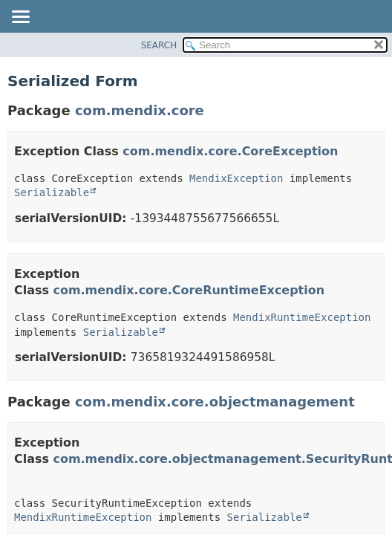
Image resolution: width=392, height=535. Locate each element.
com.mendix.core (140, 110)
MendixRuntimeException (302, 317)
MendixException (236, 178)
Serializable (52, 192)
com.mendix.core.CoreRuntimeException (189, 290)
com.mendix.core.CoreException (230, 151)
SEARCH (159, 45)
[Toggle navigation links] (20, 18)
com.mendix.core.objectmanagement (215, 402)
